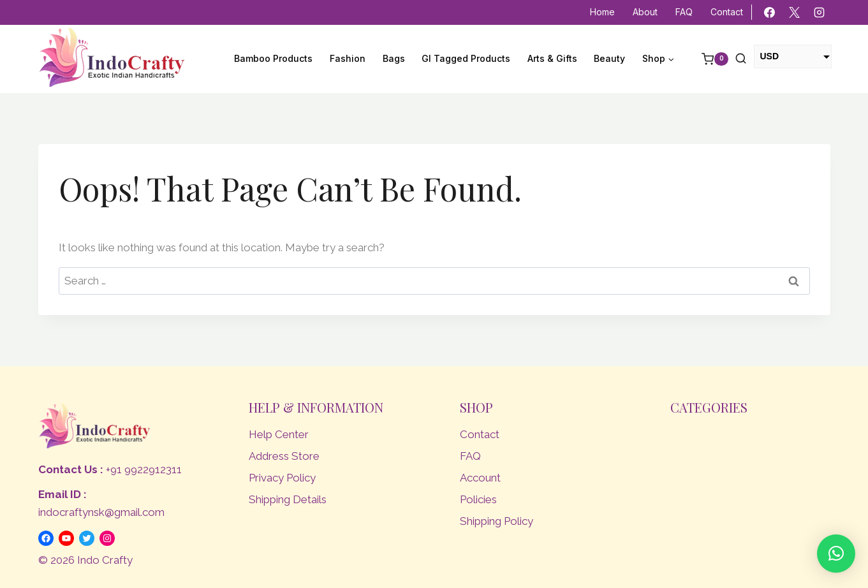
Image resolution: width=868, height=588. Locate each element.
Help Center (279, 434)
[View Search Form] (741, 59)
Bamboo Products (273, 58)
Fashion (348, 58)
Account (480, 478)
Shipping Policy (497, 521)
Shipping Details (288, 499)
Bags (394, 58)
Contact (727, 12)
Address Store (284, 456)
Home (602, 12)
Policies (478, 499)
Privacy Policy (282, 478)
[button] (836, 554)
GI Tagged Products (466, 58)
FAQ (684, 12)
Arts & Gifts (552, 58)
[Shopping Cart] (709, 59)
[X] (794, 13)
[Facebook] (769, 13)
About (645, 12)
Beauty (609, 58)
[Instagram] (820, 13)
